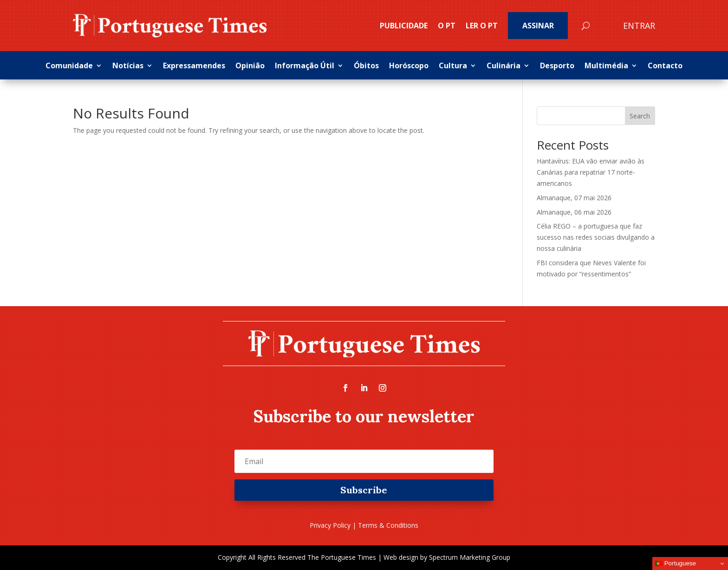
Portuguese (676, 563)
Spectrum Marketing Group (470, 557)
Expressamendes (194, 66)
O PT (447, 26)
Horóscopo (409, 66)
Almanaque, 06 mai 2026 (574, 212)
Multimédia (606, 66)
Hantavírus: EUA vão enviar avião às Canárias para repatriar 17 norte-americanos (591, 172)
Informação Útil (305, 66)
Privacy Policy (330, 525)
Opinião (250, 66)
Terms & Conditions (388, 525)
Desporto (557, 66)
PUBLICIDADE (404, 26)
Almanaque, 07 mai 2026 (574, 198)
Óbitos (366, 66)
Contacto (665, 66)
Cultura (453, 66)
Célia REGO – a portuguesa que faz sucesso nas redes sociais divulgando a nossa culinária (596, 237)
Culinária (504, 66)
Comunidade (69, 66)
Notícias (128, 66)
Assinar (538, 26)
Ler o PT (482, 26)
